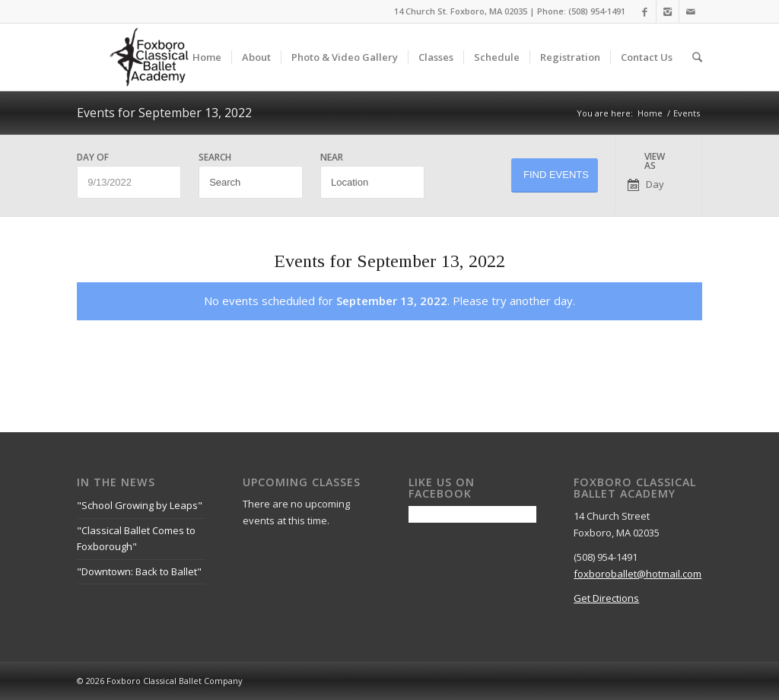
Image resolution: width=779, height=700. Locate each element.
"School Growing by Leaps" (140, 505)
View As (655, 161)
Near (332, 157)
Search (215, 157)
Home (650, 113)
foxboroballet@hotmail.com (638, 574)
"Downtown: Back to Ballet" (139, 571)
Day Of (93, 157)
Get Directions (606, 598)
